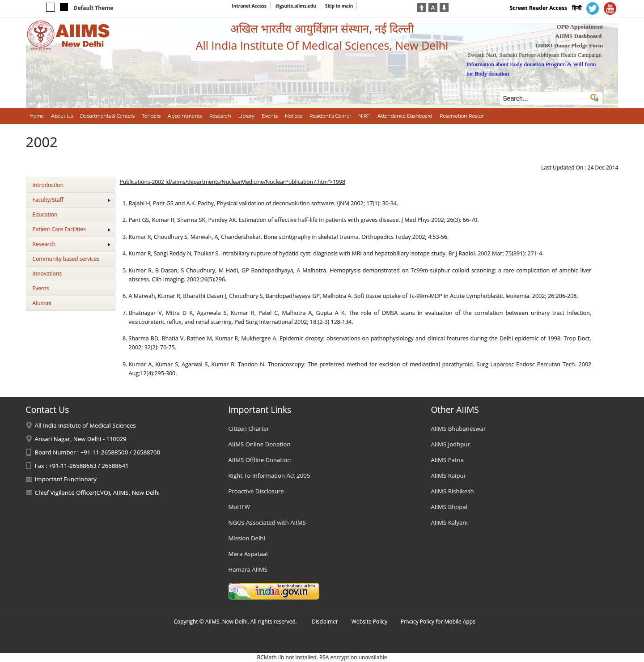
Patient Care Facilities (72, 229)
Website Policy (369, 622)
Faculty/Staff (72, 200)
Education (45, 214)
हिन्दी (577, 8)
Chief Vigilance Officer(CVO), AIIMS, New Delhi (97, 492)
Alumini (42, 303)
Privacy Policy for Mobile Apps (438, 622)
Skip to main (339, 6)
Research (72, 244)
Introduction (48, 185)
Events (41, 288)
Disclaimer (325, 622)
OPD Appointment (580, 27)
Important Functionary (66, 479)
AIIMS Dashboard (578, 36)
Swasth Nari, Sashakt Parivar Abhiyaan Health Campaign (535, 55)
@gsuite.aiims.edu (296, 6)
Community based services (66, 259)
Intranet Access (249, 6)
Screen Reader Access (538, 8)
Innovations (47, 274)
